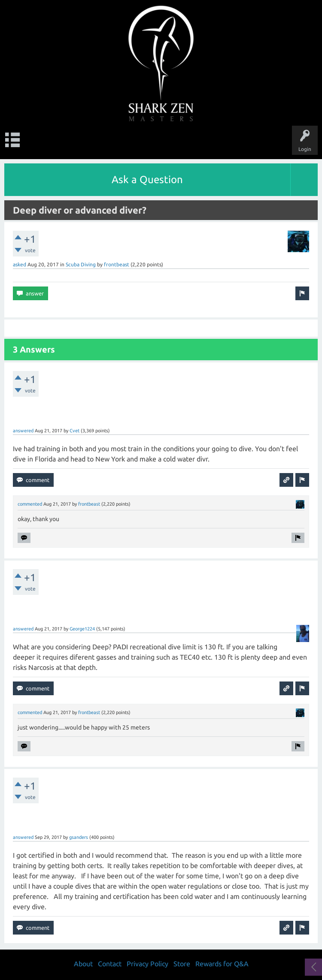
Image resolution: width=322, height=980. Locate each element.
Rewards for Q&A (222, 964)
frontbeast (117, 264)
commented (30, 504)
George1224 (82, 629)
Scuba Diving (81, 264)
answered (23, 431)
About (83, 964)
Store (182, 964)
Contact (110, 964)
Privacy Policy (147, 964)
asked (20, 264)
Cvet (74, 431)
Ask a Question (147, 179)
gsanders (79, 837)
